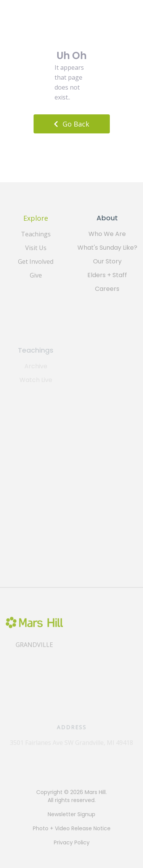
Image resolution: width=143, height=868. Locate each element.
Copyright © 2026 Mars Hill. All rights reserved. (71, 796)
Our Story (107, 261)
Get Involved (36, 262)
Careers (107, 289)
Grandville (34, 651)
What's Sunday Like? (107, 248)
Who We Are (107, 234)
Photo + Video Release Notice (72, 828)
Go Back (71, 124)
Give (36, 275)
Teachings (36, 234)
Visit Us (36, 248)
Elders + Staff (107, 275)
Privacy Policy (72, 842)
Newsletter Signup (71, 814)
